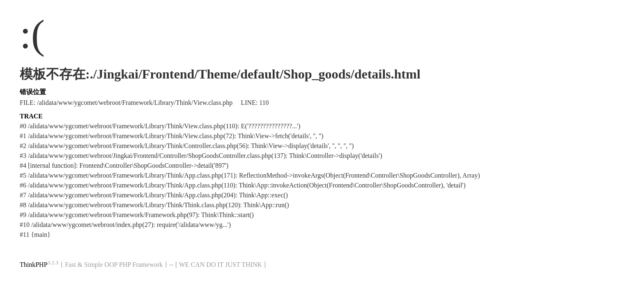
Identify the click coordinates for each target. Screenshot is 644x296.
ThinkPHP (34, 265)
